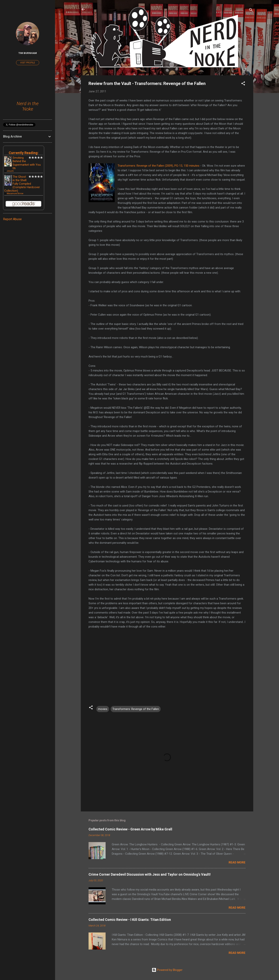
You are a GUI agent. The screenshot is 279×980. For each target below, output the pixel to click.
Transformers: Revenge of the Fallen (136, 709)
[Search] (251, 11)
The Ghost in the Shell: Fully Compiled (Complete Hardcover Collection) (22, 184)
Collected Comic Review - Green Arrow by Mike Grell (130, 829)
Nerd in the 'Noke (28, 106)
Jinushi (10, 171)
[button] (243, 84)
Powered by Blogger (167, 970)
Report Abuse (12, 219)
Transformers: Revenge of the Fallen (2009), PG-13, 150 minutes (158, 166)
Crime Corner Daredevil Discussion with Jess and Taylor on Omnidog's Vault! (150, 874)
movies (103, 709)
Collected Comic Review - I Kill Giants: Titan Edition (130, 920)
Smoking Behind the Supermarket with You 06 (27, 163)
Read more (237, 862)
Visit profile (28, 63)
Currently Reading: (24, 153)
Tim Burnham (28, 53)
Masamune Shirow (15, 193)
